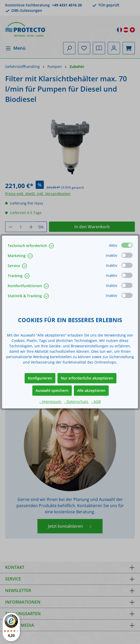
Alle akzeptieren (91, 390)
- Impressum (51, 402)
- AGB (96, 402)
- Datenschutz (77, 402)
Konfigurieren (40, 378)
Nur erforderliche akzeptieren (87, 378)
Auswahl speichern (52, 390)
